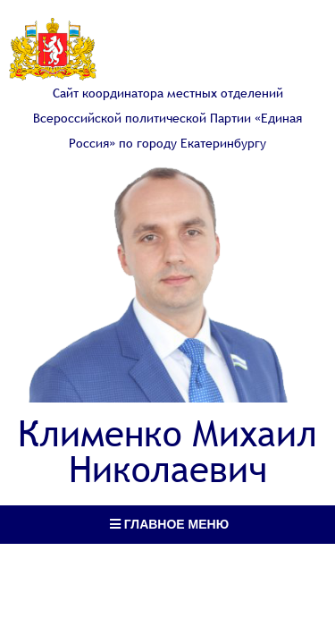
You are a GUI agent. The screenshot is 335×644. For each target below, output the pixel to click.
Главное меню (169, 524)
